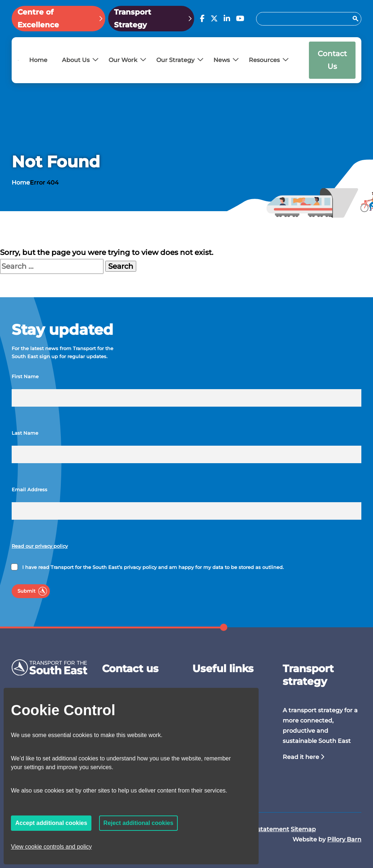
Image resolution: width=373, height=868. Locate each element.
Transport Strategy (133, 18)
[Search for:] (305, 19)
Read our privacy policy (40, 546)
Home (38, 60)
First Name (25, 377)
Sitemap (303, 829)
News (222, 60)
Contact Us (332, 60)
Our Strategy (175, 60)
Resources (264, 60)
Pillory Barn (344, 839)
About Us (76, 60)
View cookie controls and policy (51, 847)
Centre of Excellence (38, 18)
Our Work (123, 60)
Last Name (25, 433)
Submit (26, 591)
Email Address (30, 490)
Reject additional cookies (138, 823)
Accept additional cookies (51, 823)
